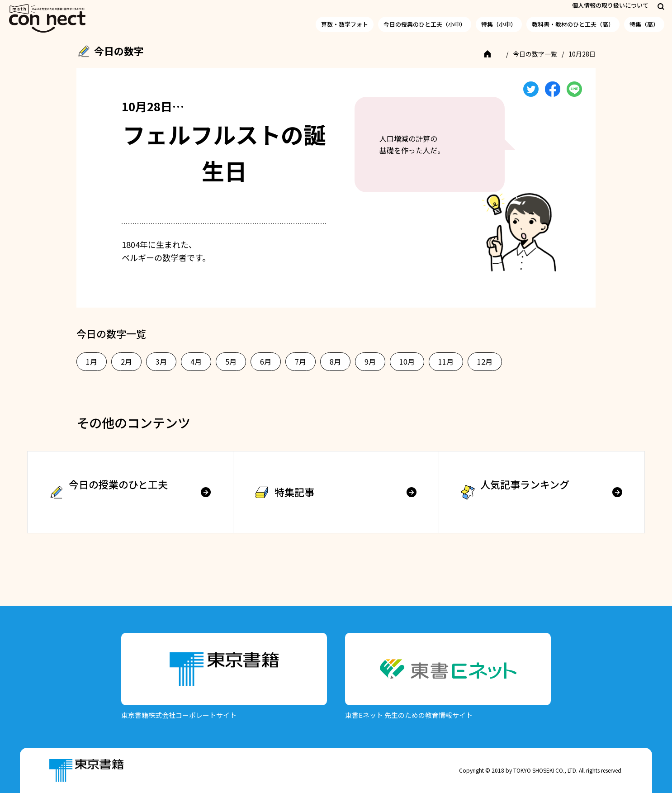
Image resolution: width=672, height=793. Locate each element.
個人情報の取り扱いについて (610, 5)
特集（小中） (499, 24)
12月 (485, 361)
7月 (301, 361)
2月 (126, 361)
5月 (231, 361)
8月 (335, 361)
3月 (161, 361)
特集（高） (644, 24)
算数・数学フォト (345, 24)
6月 (266, 361)
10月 (407, 361)
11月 (446, 361)
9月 (370, 361)
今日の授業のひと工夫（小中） (425, 24)
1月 (92, 361)
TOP (494, 54)
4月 (196, 361)
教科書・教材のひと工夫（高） (573, 24)
